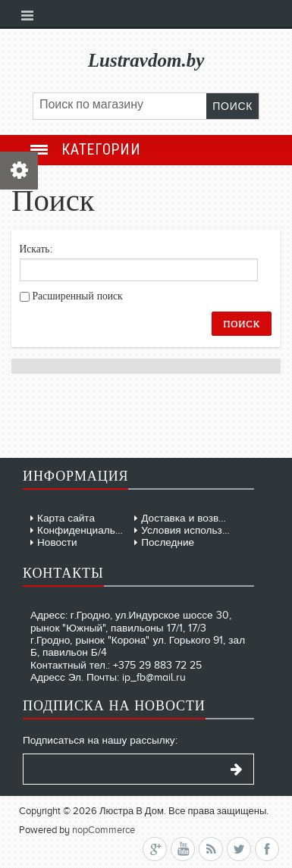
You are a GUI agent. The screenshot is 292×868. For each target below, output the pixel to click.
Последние (168, 542)
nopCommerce (104, 830)
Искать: (36, 249)
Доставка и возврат (188, 518)
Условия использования (198, 530)
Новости (57, 542)
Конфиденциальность (89, 530)
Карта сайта (66, 518)
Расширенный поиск (78, 296)
